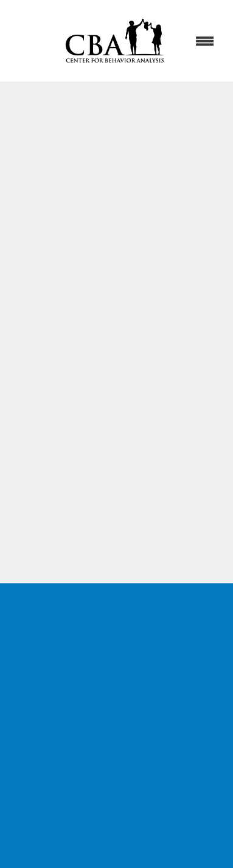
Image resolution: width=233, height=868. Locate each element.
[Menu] (205, 41)
